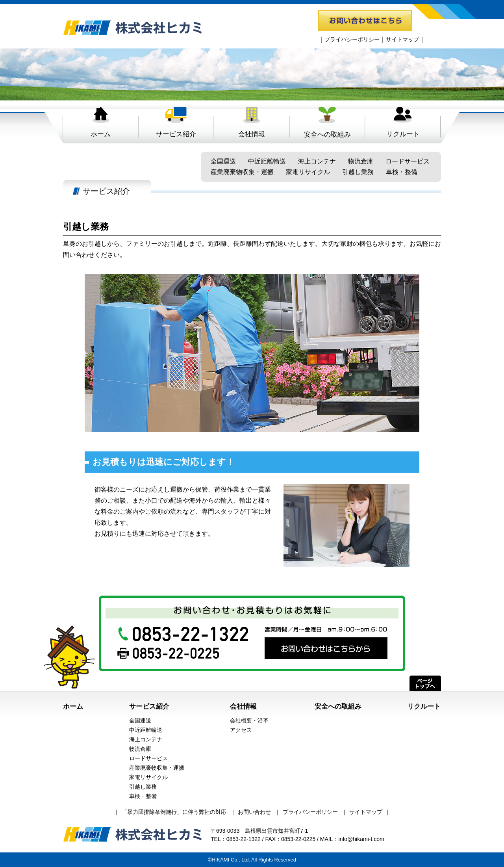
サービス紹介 (176, 122)
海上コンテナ (317, 161)
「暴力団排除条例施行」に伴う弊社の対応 (174, 812)
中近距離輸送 (267, 161)
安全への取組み (327, 122)
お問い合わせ (254, 812)
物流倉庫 (361, 161)
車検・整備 (402, 172)
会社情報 (252, 122)
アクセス (241, 730)
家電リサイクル (308, 172)
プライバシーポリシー (352, 39)
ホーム (101, 122)
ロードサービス (408, 161)
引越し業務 (358, 172)
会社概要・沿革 (249, 720)
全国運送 (223, 161)
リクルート (403, 122)
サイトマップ (402, 39)
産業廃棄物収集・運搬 (242, 172)
